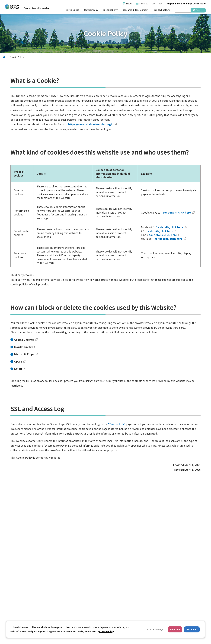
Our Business (72, 10)
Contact (143, 3)
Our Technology (162, 10)
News (129, 3)
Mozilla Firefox (26, 347)
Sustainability (110, 10)
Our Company (91, 10)
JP (153, 3)
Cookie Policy (107, 631)
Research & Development (136, 10)
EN (161, 3)
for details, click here (179, 212)
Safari (20, 369)
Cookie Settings (155, 629)
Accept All (192, 629)
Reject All (175, 629)
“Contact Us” (117, 424)
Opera (20, 361)
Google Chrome (26, 340)
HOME (4, 57)
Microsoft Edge (26, 354)
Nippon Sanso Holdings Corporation (186, 3)
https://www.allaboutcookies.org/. (92, 124)
